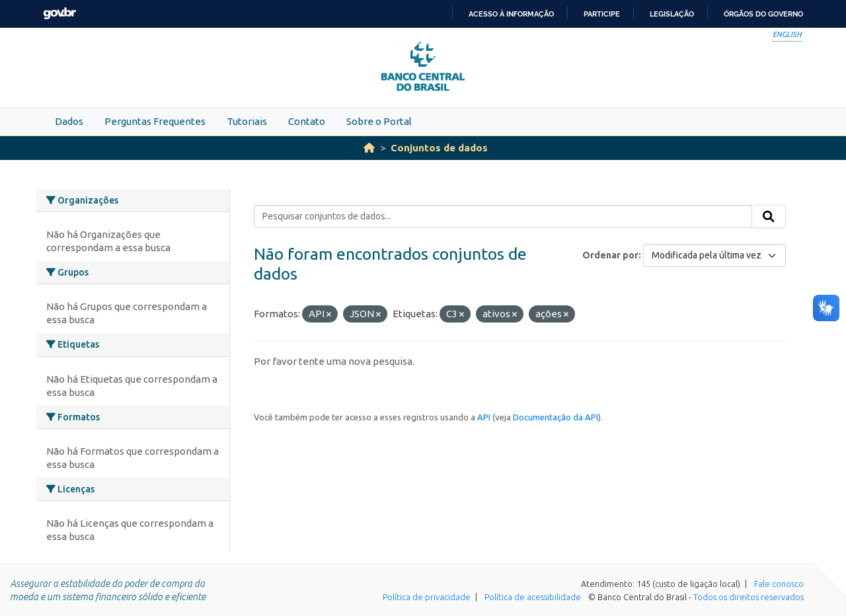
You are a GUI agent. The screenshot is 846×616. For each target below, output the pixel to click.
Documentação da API (556, 417)
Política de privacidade (427, 597)
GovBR (59, 14)
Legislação (672, 14)
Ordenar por (610, 255)
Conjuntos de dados (439, 148)
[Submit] (769, 217)
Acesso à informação (511, 14)
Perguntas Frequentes (155, 121)
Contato (307, 121)
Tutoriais (247, 121)
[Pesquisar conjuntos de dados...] (503, 217)
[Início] (369, 148)
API (484, 417)
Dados (69, 121)
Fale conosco (779, 584)
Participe (602, 14)
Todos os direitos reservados (749, 597)
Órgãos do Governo (763, 14)
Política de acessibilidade (533, 597)
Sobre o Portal (379, 121)
